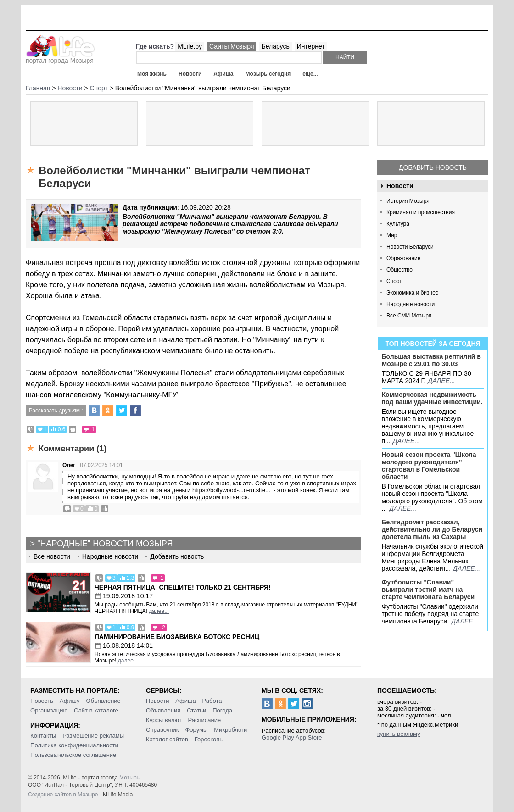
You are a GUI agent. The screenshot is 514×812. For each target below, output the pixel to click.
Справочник (162, 730)
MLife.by (190, 46)
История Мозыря (408, 201)
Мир (392, 235)
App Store (309, 737)
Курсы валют (164, 720)
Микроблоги (230, 730)
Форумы (196, 730)
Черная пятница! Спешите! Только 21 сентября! (183, 587)
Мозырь (129, 778)
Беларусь (275, 46)
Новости (190, 74)
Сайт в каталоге (96, 710)
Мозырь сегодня (268, 74)
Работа (212, 701)
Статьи (196, 710)
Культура (398, 224)
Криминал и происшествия (421, 212)
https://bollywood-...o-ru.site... (231, 490)
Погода (222, 710)
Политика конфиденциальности (74, 745)
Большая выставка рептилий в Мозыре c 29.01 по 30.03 (431, 360)
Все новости (52, 556)
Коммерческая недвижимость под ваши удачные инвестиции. (432, 398)
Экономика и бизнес (412, 293)
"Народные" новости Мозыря (105, 544)
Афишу (70, 701)
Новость (42, 701)
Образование (403, 258)
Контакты (43, 736)
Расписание (205, 720)
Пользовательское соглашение (73, 755)
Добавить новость (433, 167)
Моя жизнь (152, 74)
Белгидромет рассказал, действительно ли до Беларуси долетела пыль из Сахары (432, 529)
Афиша (223, 74)
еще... (310, 74)
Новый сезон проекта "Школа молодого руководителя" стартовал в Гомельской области (429, 466)
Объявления (163, 710)
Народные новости (411, 304)
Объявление (103, 701)
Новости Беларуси (410, 247)
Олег (69, 465)
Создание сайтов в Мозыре (63, 795)
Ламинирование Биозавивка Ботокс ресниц (177, 637)
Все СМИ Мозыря (409, 316)
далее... (441, 381)
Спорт (394, 281)
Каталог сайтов (167, 739)
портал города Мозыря (60, 58)
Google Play (278, 737)
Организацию (49, 710)
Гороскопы (209, 739)
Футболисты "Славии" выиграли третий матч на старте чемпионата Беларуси (428, 590)
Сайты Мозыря (232, 46)
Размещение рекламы (93, 736)
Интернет (311, 46)
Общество (399, 270)
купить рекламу (399, 734)
